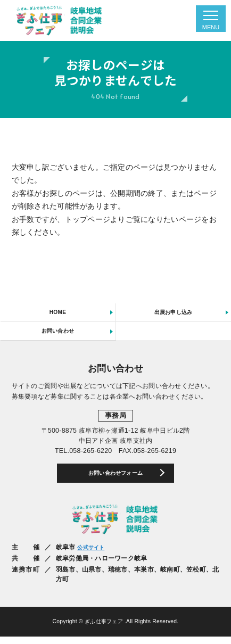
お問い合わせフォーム (116, 479)
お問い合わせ (58, 335)
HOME (58, 313)
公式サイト (93, 555)
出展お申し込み (173, 313)
